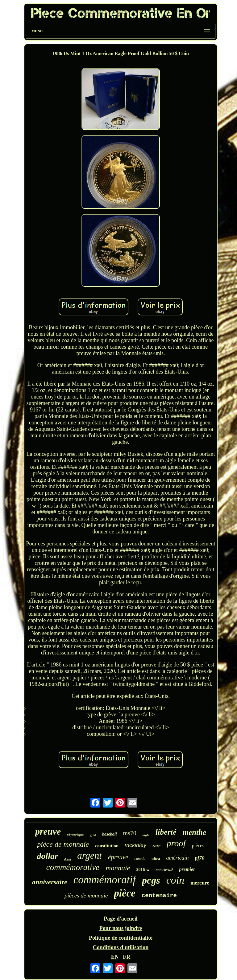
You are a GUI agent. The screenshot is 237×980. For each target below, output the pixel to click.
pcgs (151, 880)
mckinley (135, 845)
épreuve (118, 857)
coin (175, 880)
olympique (75, 834)
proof (176, 843)
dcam (68, 859)
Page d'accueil (121, 919)
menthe (194, 832)
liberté (166, 832)
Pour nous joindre (121, 928)
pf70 (200, 858)
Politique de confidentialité (121, 938)
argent (89, 855)
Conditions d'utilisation (121, 947)
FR (127, 957)
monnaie (118, 868)
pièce (125, 893)
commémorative (73, 867)
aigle (146, 835)
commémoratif (105, 880)
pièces (198, 846)
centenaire (159, 896)
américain (177, 858)
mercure (200, 883)
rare (156, 846)
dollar (47, 856)
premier (187, 869)
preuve (48, 831)
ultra (156, 859)
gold (93, 835)
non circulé (164, 870)
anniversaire (50, 882)
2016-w (143, 870)
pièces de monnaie (86, 895)
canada (140, 859)
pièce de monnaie (63, 844)
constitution (107, 846)
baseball (109, 834)
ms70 (129, 833)
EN (115, 957)
